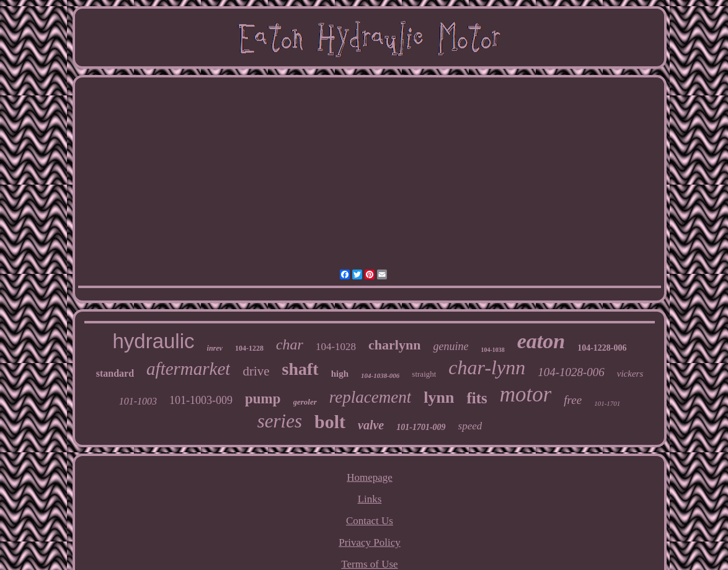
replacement (370, 397)
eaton (541, 341)
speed (470, 426)
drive (256, 371)
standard (115, 373)
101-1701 (607, 403)
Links (370, 499)
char (290, 344)
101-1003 (138, 401)
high (340, 374)
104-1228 (249, 348)
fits (477, 398)
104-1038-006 (380, 375)
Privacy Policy (370, 542)
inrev (215, 348)
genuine (451, 346)
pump (263, 399)
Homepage (370, 477)
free (573, 400)
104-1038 (492, 350)
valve (371, 425)
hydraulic (153, 341)
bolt (330, 422)
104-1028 (336, 347)
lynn (439, 397)
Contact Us (370, 521)
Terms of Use (369, 564)
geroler (305, 402)
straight (424, 374)
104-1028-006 (571, 372)
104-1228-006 (602, 348)
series (280, 421)
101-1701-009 (421, 427)
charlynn (394, 345)
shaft (300, 369)
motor (526, 394)
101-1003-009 (201, 400)
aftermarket (188, 369)
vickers (630, 374)
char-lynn (487, 367)
